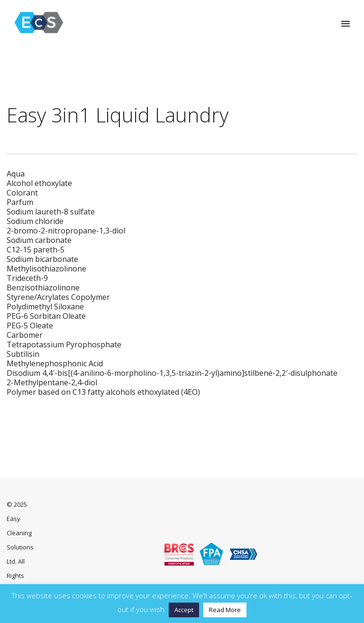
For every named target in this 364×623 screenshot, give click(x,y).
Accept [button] (184, 610)
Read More (225, 610)
